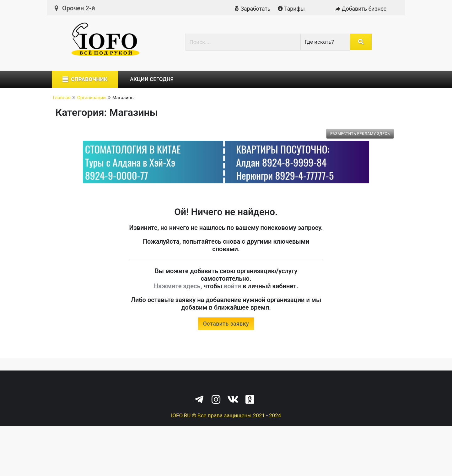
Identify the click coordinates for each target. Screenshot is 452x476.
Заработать (252, 9)
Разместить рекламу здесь (360, 134)
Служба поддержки (272, 384)
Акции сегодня (152, 79)
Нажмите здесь (177, 286)
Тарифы (291, 9)
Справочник (89, 79)
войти (232, 286)
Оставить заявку (226, 324)
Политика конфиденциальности (202, 384)
